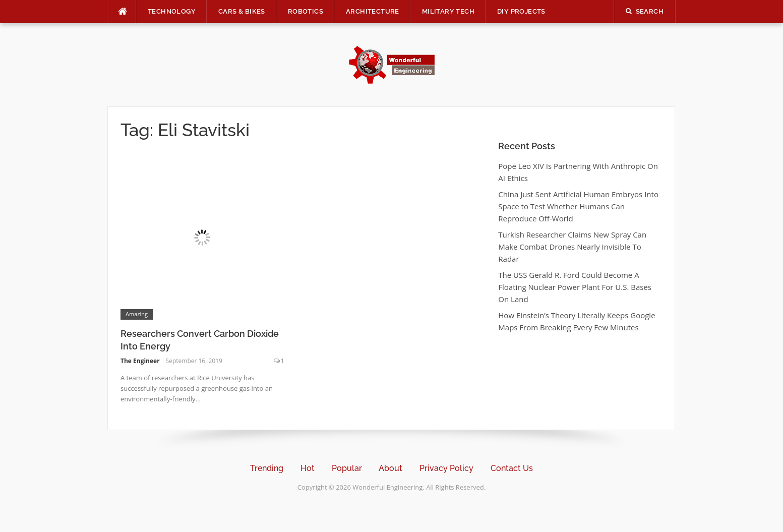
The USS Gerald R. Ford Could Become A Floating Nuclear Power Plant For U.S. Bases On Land (575, 287)
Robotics (306, 11)
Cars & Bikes (242, 11)
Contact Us (512, 468)
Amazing (137, 314)
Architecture (373, 11)
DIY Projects (521, 11)
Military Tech (448, 11)
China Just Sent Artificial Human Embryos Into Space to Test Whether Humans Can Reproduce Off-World (578, 206)
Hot (308, 468)
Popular (347, 468)
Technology (172, 11)
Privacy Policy (446, 468)
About (390, 468)
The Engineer (140, 361)
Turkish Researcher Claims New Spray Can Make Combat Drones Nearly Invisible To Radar (572, 247)
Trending (267, 468)
